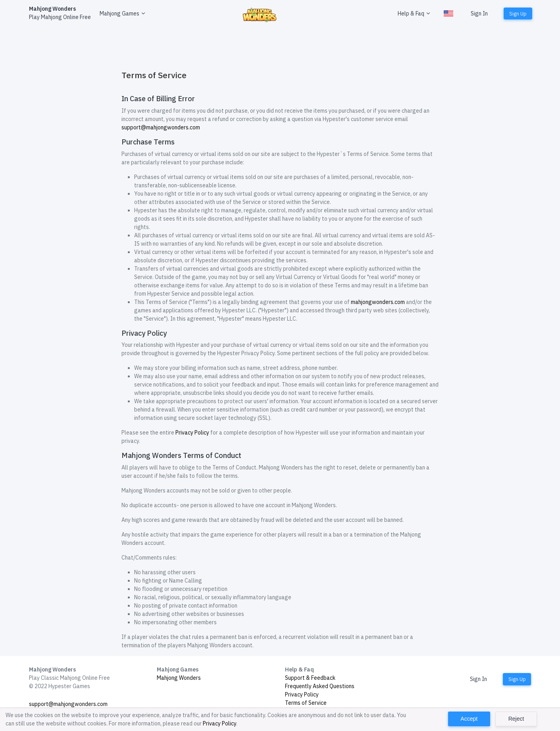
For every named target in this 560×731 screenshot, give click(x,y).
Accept (469, 719)
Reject (516, 719)
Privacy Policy (192, 433)
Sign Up (518, 13)
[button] (122, 14)
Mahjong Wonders (179, 678)
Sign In (479, 13)
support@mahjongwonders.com (161, 127)
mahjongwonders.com (378, 302)
